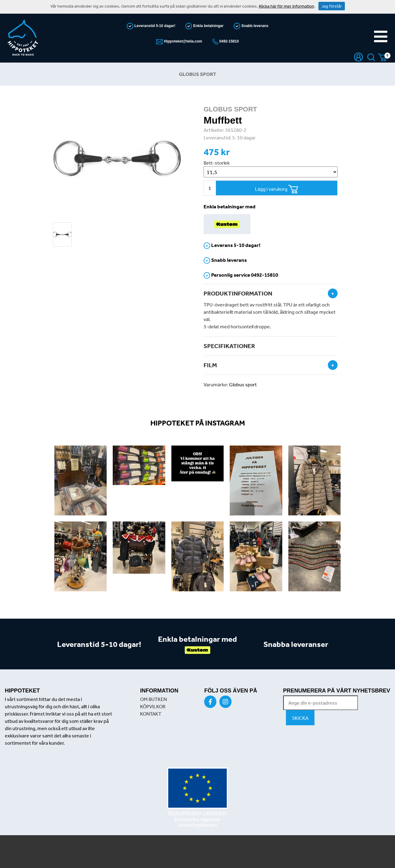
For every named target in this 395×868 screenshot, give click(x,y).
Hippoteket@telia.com (182, 41)
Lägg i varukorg (277, 189)
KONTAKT (151, 714)
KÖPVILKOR (153, 706)
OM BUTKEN (153, 699)
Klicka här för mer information (287, 6)
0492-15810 (229, 41)
